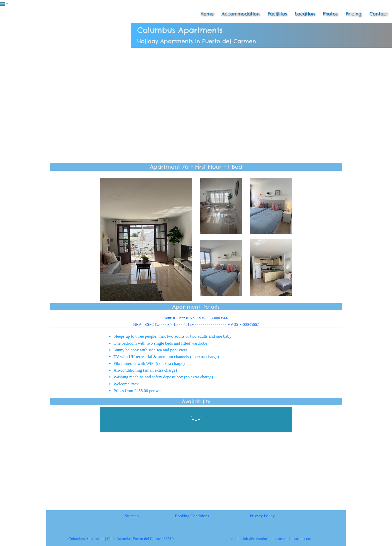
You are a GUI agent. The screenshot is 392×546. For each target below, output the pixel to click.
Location (305, 14)
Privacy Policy (262, 516)
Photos (330, 14)
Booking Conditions (192, 516)
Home (207, 14)
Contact (379, 14)
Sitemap (132, 516)
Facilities (277, 14)
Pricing (354, 14)
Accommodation (241, 14)
